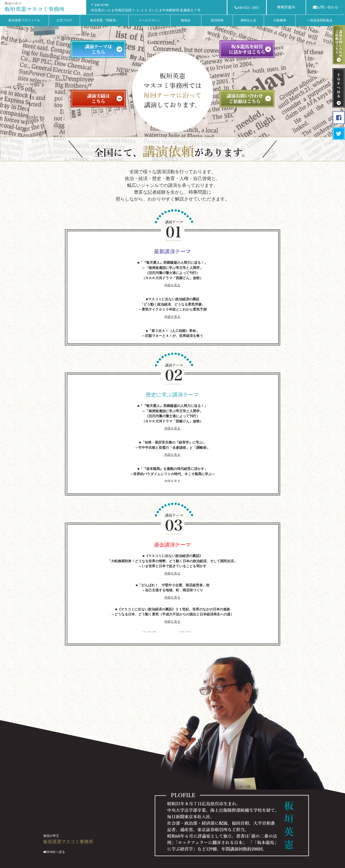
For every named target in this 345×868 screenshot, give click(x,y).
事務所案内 (286, 7)
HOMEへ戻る (56, 852)
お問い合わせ (326, 7)
